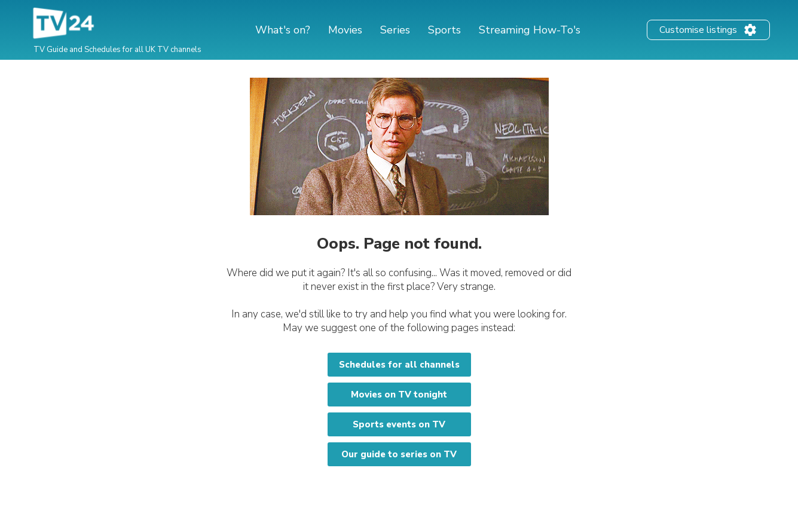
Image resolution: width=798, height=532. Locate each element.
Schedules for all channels (399, 365)
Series (395, 30)
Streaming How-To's (530, 30)
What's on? (283, 30)
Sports (444, 30)
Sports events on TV (399, 424)
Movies (345, 30)
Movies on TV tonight (399, 395)
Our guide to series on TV (399, 454)
